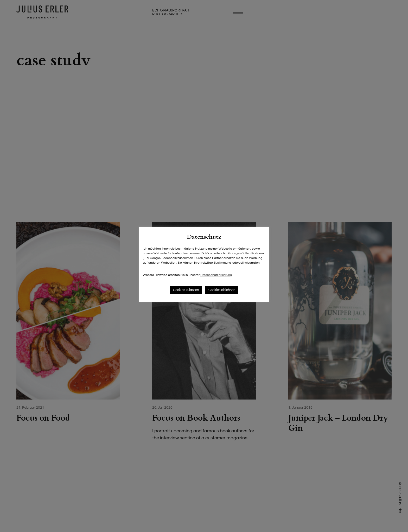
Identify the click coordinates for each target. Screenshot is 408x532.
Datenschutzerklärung (216, 275)
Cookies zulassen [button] (186, 290)
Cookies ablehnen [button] (222, 290)
